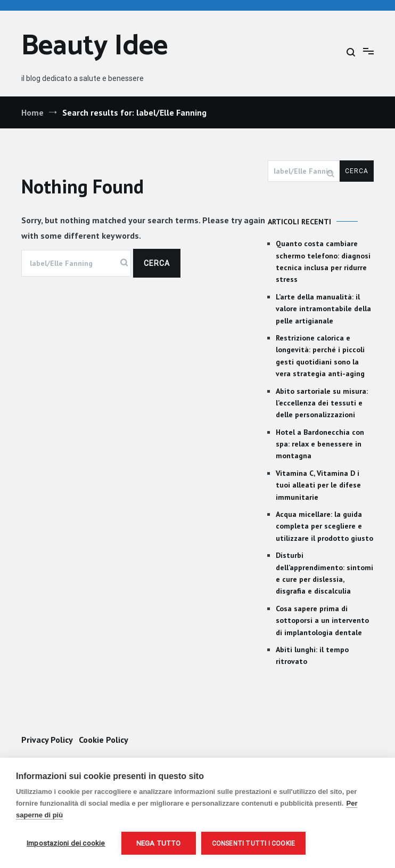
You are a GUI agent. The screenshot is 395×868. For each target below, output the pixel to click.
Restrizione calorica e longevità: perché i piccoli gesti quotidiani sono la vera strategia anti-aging (320, 356)
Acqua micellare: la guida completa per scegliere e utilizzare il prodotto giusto (324, 526)
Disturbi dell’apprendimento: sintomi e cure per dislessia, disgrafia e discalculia (324, 573)
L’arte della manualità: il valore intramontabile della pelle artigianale (323, 309)
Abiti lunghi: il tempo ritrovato (312, 655)
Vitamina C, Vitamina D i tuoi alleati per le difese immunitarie (318, 485)
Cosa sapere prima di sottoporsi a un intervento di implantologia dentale (322, 620)
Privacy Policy (47, 740)
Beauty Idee (94, 47)
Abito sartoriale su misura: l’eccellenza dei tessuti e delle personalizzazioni (322, 403)
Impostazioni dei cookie (66, 843)
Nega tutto (159, 843)
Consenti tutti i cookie (254, 843)
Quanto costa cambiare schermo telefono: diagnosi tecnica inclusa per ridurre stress (323, 261)
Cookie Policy (104, 740)
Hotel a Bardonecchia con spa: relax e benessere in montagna (320, 444)
